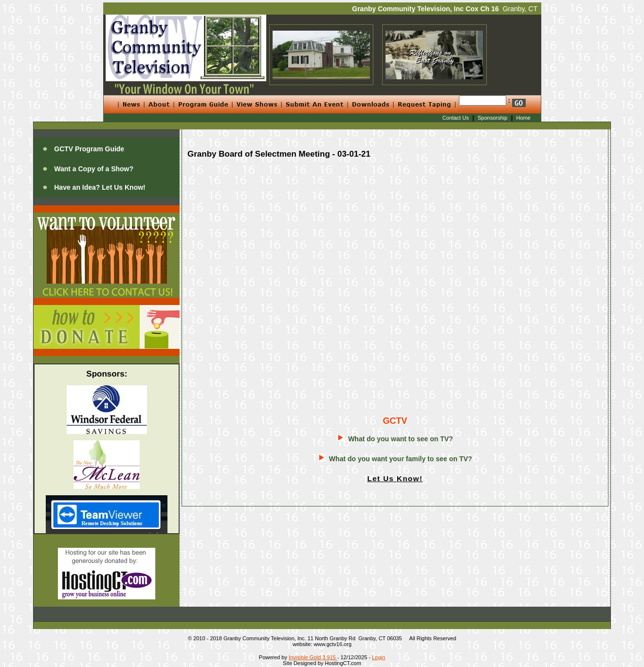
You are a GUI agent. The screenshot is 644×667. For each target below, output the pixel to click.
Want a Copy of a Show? (94, 169)
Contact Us (456, 118)
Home (524, 118)
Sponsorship (492, 118)
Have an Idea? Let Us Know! (100, 187)
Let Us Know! (395, 478)
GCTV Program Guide (89, 149)
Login (378, 657)
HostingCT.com (343, 663)
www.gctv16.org (332, 644)
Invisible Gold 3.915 (313, 657)
